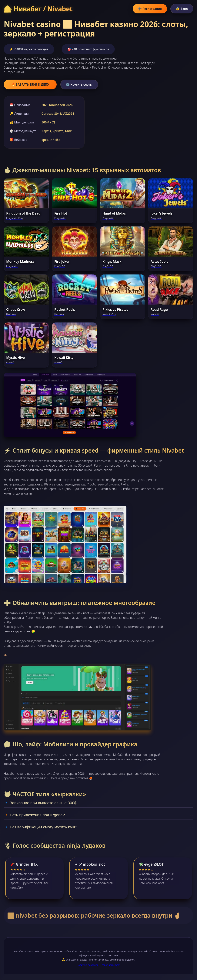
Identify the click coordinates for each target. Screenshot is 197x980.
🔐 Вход (182, 9)
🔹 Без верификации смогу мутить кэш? (98, 827)
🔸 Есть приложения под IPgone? (98, 815)
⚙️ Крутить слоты (79, 85)
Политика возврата (87, 965)
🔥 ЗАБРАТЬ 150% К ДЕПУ (30, 85)
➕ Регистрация (150, 9)
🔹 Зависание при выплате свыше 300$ (98, 803)
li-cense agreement (110, 965)
